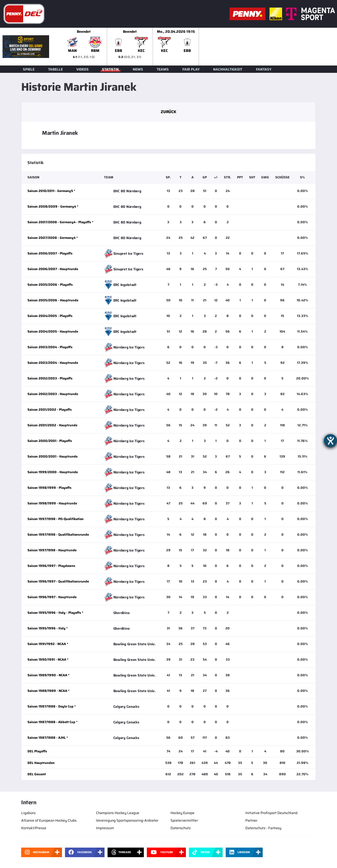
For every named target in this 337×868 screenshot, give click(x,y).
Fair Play (191, 69)
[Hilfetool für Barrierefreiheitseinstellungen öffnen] (330, 441)
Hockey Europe (182, 813)
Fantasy (264, 69)
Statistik (111, 69)
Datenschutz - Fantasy (263, 828)
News (138, 69)
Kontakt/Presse (34, 828)
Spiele (29, 69)
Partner (251, 820)
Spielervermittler (184, 820)
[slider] (199, 47)
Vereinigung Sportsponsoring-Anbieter (127, 820)
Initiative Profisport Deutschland (271, 813)
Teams (163, 69)
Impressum (105, 828)
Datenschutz (181, 828)
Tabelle (55, 69)
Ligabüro (28, 813)
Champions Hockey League (118, 813)
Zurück (168, 112)
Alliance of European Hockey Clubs (49, 820)
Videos (82, 69)
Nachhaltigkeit (228, 69)
